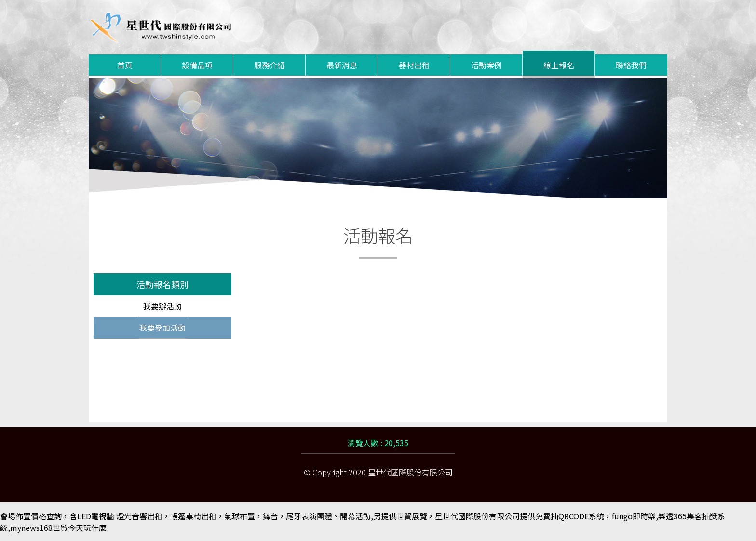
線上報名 (559, 65)
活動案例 (486, 65)
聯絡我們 (631, 65)
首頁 (125, 65)
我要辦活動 (162, 306)
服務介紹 (270, 65)
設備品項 (197, 65)
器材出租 (414, 65)
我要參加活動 (162, 328)
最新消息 (342, 65)
